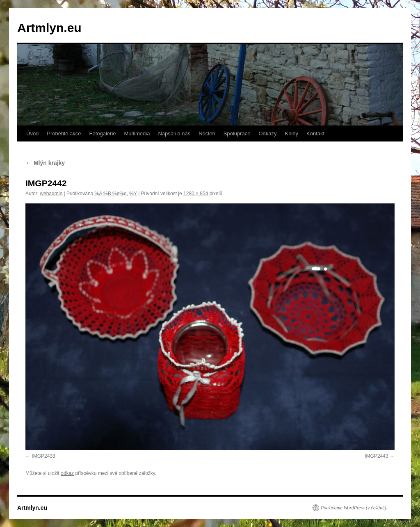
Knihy (292, 133)
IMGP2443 (376, 456)
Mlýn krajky (45, 163)
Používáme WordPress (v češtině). (354, 508)
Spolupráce (237, 133)
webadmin (51, 194)
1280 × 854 (196, 194)
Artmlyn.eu (49, 28)
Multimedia (137, 133)
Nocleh (207, 133)
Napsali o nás (174, 133)
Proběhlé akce (64, 133)
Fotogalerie (102, 133)
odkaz (67, 473)
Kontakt (315, 133)
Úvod (32, 133)
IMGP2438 (43, 456)
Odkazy (267, 133)
